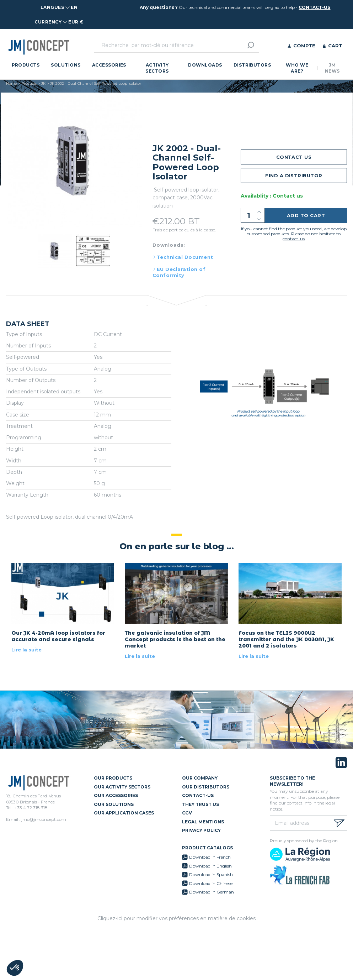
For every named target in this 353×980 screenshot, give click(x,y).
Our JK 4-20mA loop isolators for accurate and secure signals (58, 636)
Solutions (66, 65)
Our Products (113, 778)
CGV (187, 813)
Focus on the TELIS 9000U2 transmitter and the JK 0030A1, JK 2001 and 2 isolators (286, 639)
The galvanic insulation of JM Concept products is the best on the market (175, 639)
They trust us (200, 804)
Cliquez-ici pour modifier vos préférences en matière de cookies (176, 918)
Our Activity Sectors (122, 787)
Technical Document (185, 257)
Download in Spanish (211, 874)
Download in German (212, 892)
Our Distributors (206, 787)
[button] (15, 968)
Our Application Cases (124, 813)
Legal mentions (203, 822)
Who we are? (297, 68)
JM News (332, 68)
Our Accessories (116, 795)
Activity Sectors (157, 68)
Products (26, 65)
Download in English (210, 866)
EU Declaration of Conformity (179, 272)
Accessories (109, 65)
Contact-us (198, 795)
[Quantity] (253, 215)
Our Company (200, 778)
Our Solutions (114, 804)
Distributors (252, 65)
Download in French (210, 857)
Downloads (205, 65)
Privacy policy (201, 830)
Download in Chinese (211, 883)
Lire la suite (26, 650)
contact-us (314, 7)
